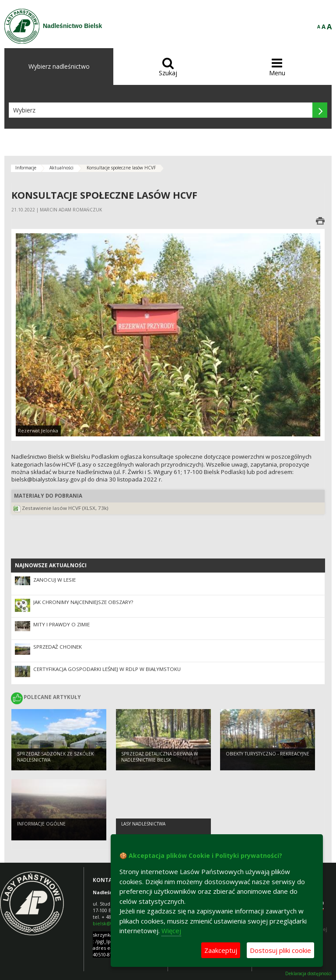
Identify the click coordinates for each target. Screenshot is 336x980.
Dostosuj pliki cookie (280, 950)
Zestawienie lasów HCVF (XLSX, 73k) (65, 508)
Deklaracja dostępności (308, 974)
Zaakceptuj (221, 950)
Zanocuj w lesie (54, 580)
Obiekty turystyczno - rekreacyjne (268, 754)
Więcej (171, 931)
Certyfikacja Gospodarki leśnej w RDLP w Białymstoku (107, 669)
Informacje (26, 168)
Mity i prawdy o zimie (61, 624)
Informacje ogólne (41, 824)
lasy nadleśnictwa (143, 824)
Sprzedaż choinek (58, 647)
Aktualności (61, 168)
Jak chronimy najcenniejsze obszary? (83, 602)
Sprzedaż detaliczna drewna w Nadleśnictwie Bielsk (159, 757)
